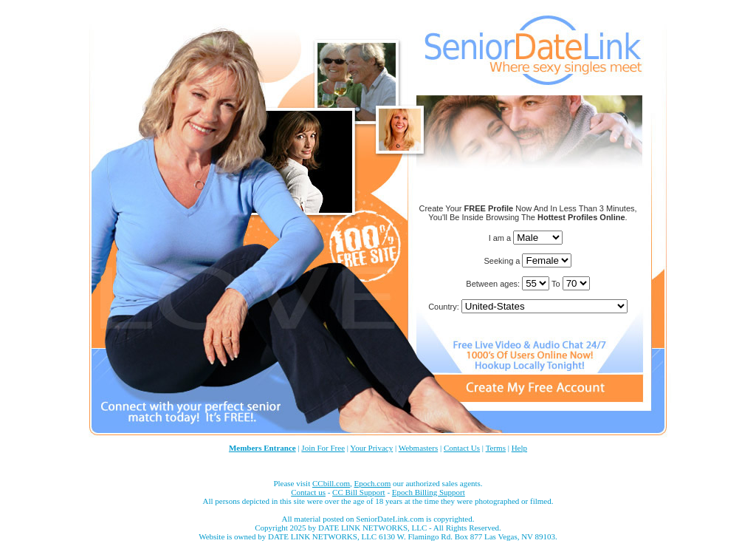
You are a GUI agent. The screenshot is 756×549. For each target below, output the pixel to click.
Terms (496, 448)
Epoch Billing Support (429, 492)
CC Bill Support (359, 492)
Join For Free (323, 448)
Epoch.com (372, 483)
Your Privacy (371, 448)
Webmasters (419, 448)
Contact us (308, 492)
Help (519, 448)
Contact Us (462, 448)
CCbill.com (331, 483)
